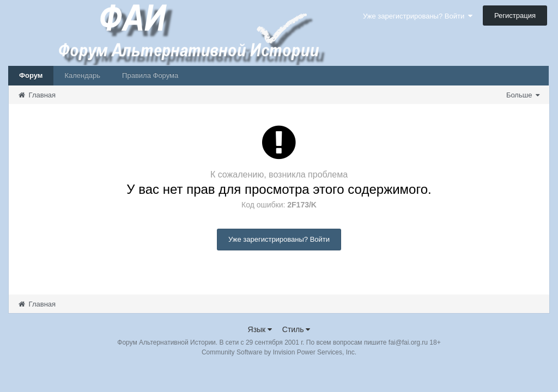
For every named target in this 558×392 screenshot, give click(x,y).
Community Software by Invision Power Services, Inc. (279, 352)
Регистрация (515, 16)
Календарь (82, 75)
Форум (31, 75)
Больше (523, 95)
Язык (260, 329)
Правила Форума (150, 75)
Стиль (296, 329)
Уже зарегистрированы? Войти (418, 16)
